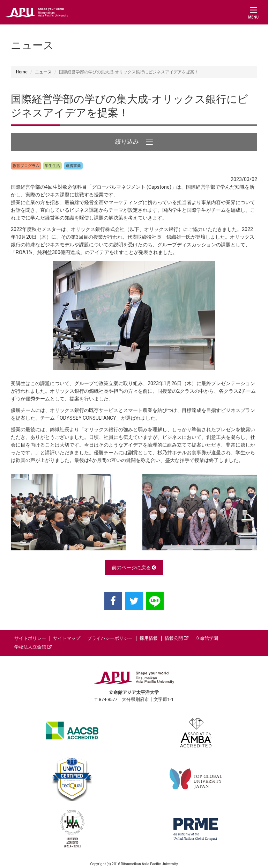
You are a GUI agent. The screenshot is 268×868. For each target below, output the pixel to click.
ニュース (43, 72)
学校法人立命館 (33, 647)
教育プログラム (26, 166)
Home (22, 72)
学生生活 (52, 166)
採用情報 (149, 638)
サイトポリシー (30, 638)
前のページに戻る (134, 567)
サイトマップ (67, 638)
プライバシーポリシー (110, 638)
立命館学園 (207, 638)
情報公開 (177, 638)
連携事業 (73, 166)
